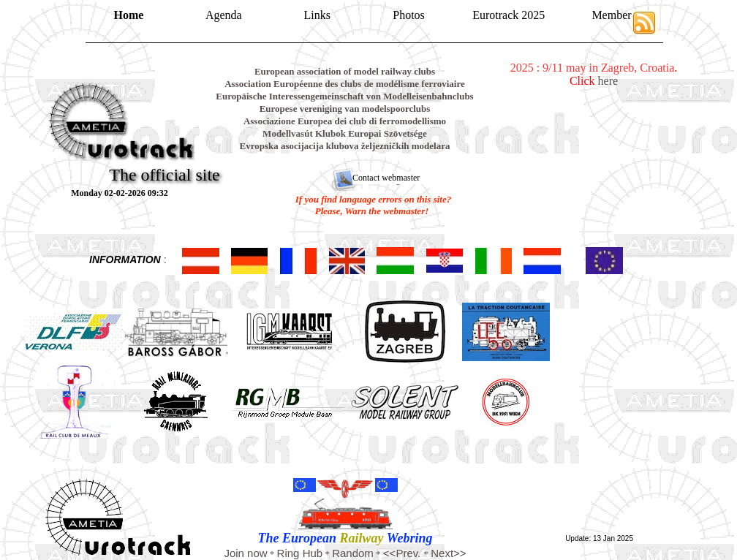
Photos (409, 15)
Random (353, 553)
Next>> (448, 553)
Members (613, 15)
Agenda (224, 15)
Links (317, 15)
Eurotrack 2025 (509, 15)
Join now (245, 553)
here (608, 81)
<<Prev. (404, 553)
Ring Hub (300, 553)
